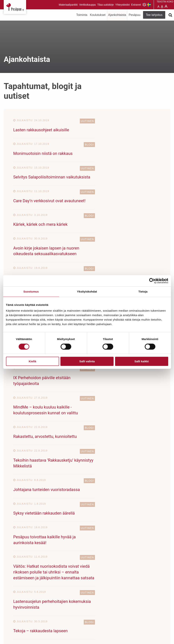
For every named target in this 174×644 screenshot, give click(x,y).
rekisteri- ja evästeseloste (54, 638)
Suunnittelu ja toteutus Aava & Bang (143, 638)
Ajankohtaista (117, 15)
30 (71, 433)
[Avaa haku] (170, 15)
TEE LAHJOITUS (50, 611)
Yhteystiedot (122, 5)
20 (57, 424)
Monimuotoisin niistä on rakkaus (119, 130)
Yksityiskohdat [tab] (87, 292)
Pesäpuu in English (144, 5)
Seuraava (108, 433)
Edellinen (22, 424)
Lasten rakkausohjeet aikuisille (41, 130)
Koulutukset (98, 15)
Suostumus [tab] (31, 292)
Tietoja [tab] (143, 292)
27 (146, 424)
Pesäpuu (15, 7)
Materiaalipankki (68, 5)
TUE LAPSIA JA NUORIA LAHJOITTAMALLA (87, 481)
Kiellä (32, 361)
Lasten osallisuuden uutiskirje (116, 212)
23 (95, 424)
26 (134, 424)
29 (58, 433)
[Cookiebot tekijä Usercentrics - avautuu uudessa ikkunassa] (152, 281)
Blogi (155, 121)
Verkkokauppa (87, 5)
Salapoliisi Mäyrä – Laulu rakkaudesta (48, 242)
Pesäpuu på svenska (149, 5)
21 (70, 424)
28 (159, 424)
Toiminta (82, 15)
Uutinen (77, 121)
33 (88, 433)
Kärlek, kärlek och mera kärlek (40, 183)
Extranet (136, 5)
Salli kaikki (142, 361)
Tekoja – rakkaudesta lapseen (116, 389)
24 (108, 424)
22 (83, 424)
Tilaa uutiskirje (105, 5)
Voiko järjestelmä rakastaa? (114, 242)
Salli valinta (87, 361)
